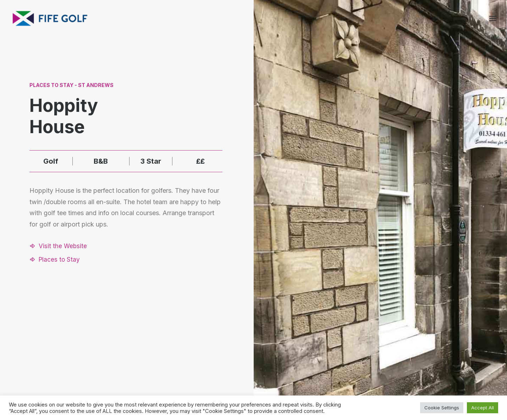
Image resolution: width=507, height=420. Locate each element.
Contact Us (414, 347)
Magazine (412, 356)
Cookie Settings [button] (442, 408)
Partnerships (346, 347)
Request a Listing (351, 337)
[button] (58, 246)
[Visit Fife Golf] (50, 18)
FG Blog (410, 366)
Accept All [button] (483, 408)
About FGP (414, 337)
